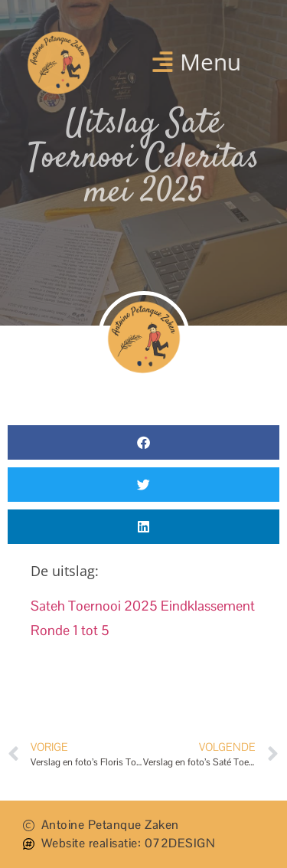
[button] (196, 61)
